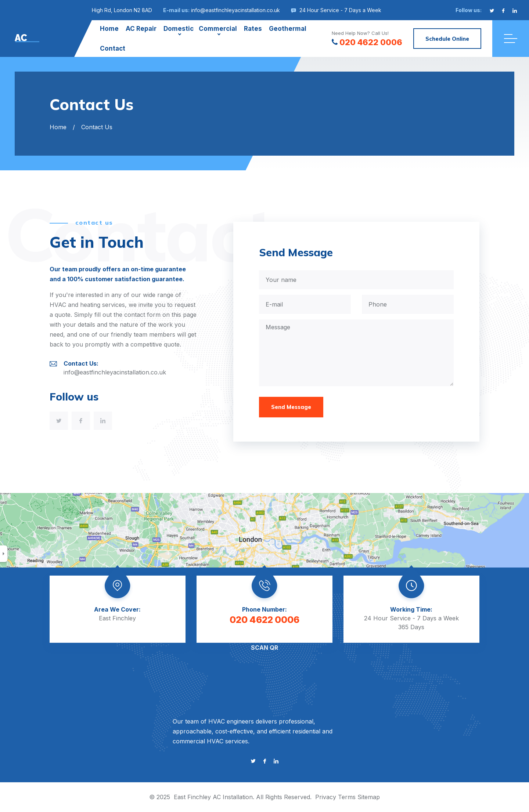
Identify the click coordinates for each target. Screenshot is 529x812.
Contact (113, 48)
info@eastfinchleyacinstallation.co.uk (235, 10)
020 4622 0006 (367, 42)
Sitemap (369, 797)
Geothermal (288, 29)
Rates (253, 29)
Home (109, 29)
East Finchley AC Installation (213, 797)
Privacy (326, 797)
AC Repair (141, 29)
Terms (347, 797)
